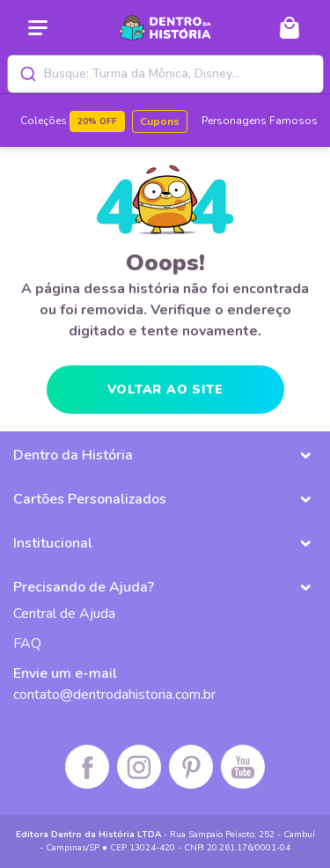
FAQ (27, 644)
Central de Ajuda (64, 614)
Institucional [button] (53, 543)
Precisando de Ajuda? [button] (84, 587)
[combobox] (165, 74)
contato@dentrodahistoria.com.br (114, 695)
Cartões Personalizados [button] (90, 499)
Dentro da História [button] (73, 455)
